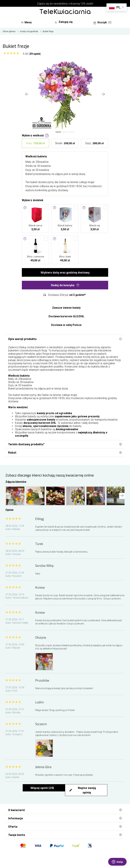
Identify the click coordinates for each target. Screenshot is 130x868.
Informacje (65, 818)
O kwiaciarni (65, 810)
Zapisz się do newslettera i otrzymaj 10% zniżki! (65, 4)
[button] (58, 132)
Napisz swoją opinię (82, 790)
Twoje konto (65, 835)
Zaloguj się (64, 22)
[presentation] (27, 94)
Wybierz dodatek (33, 200)
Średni (65, 143)
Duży (95, 143)
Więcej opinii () (42, 788)
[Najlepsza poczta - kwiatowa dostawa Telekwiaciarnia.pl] (65, 12)
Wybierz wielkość (35, 135)
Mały (35, 143)
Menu (26, 22)
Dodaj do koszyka (65, 285)
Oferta (65, 826)
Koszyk (102, 22)
